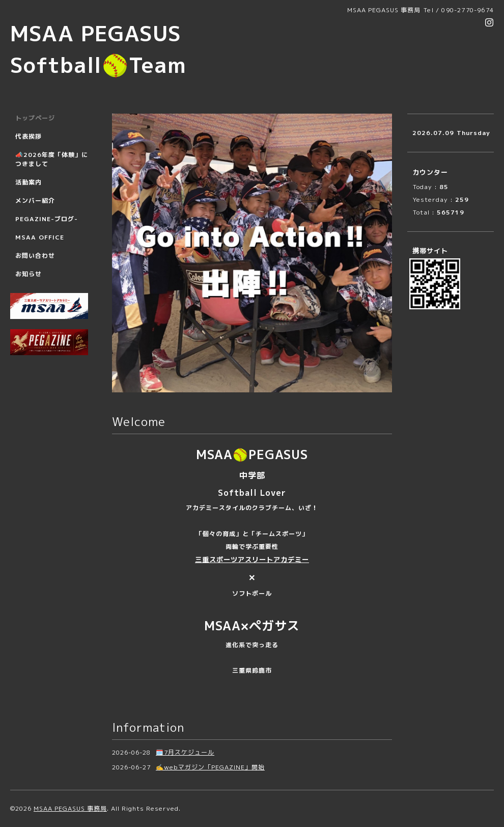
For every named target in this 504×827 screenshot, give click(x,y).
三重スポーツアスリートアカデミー (252, 559)
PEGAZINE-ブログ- (47, 219)
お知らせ (29, 274)
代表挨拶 (29, 136)
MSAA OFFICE (40, 237)
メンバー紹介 (35, 201)
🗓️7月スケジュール (185, 752)
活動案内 (29, 182)
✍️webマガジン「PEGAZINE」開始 (210, 767)
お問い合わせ (35, 256)
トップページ (35, 118)
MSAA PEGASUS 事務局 (70, 808)
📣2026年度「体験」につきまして (52, 159)
